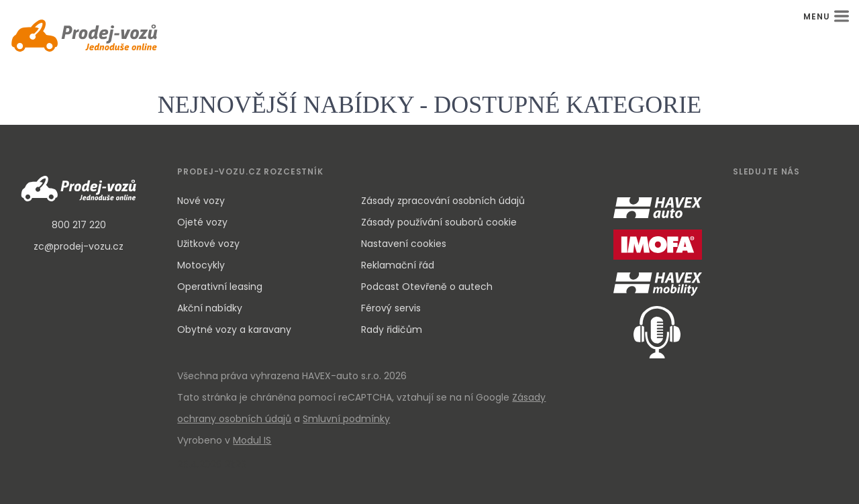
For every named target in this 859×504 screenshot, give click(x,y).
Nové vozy (201, 201)
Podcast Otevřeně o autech (427, 287)
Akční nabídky (210, 308)
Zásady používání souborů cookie (439, 222)
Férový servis (391, 308)
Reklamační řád (398, 265)
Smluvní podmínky (346, 419)
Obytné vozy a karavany (234, 330)
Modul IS (252, 440)
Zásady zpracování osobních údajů (443, 201)
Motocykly (201, 265)
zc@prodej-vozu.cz (79, 246)
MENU (826, 16)
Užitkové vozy (208, 244)
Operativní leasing (220, 287)
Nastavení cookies (404, 244)
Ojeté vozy (202, 222)
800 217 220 (79, 225)
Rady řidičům (392, 330)
